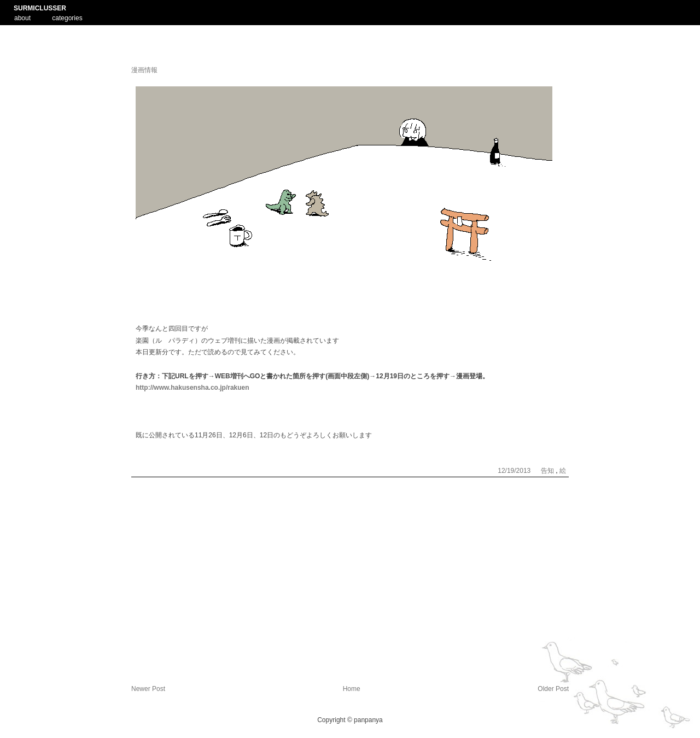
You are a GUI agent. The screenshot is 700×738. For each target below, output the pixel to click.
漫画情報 (144, 70)
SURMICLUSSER (40, 8)
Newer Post (148, 689)
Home (352, 689)
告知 (548, 471)
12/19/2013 (515, 471)
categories (67, 18)
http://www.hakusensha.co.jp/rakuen (192, 388)
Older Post (553, 689)
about (22, 17)
